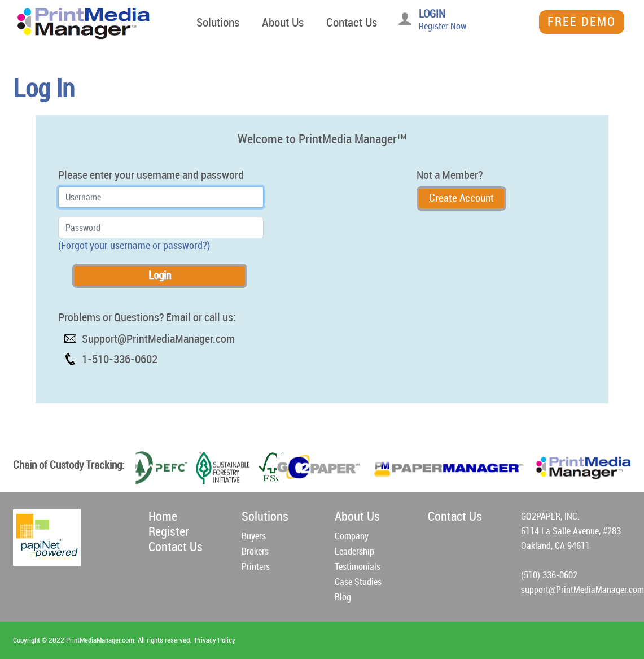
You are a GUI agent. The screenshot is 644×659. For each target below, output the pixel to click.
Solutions (218, 23)
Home (163, 517)
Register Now (443, 26)
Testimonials (358, 567)
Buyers (254, 536)
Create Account (461, 198)
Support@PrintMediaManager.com (158, 339)
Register (169, 532)
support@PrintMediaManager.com (582, 590)
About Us (283, 23)
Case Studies (358, 582)
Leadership (354, 551)
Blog (343, 597)
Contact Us (352, 23)
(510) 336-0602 (549, 575)
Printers (256, 567)
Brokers (255, 551)
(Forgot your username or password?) (134, 246)
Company (352, 536)
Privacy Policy (215, 640)
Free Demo (582, 22)
